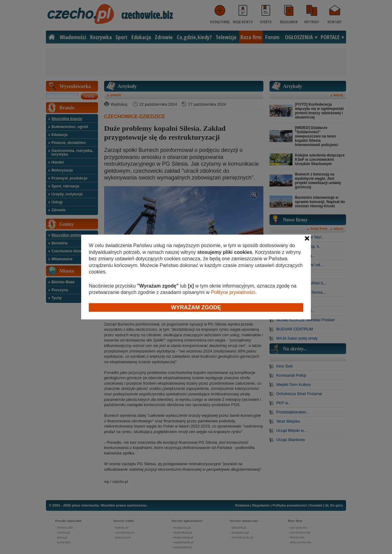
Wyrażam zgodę (196, 307)
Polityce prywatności (233, 292)
